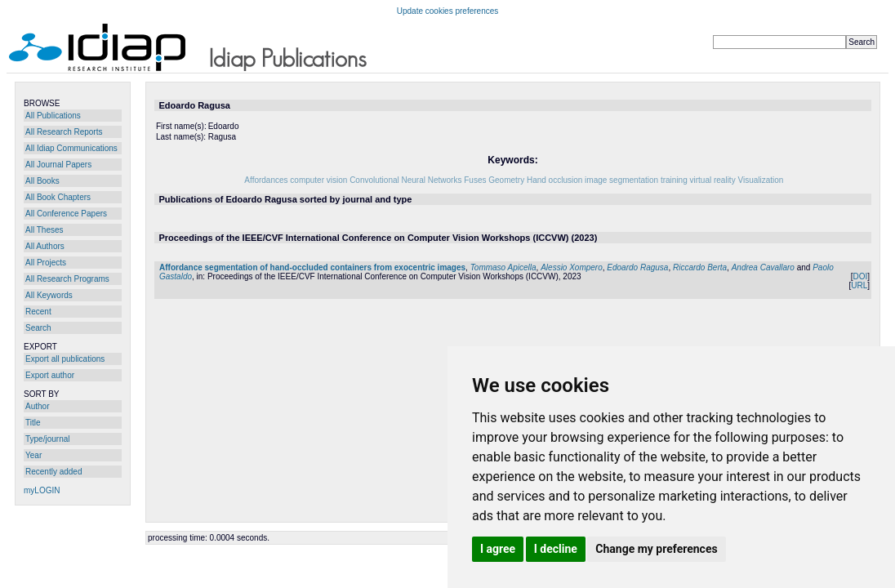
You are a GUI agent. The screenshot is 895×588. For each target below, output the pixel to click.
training (674, 180)
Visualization (760, 180)
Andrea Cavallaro (763, 267)
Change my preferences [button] (656, 549)
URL (859, 285)
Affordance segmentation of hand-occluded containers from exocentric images (312, 267)
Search (38, 328)
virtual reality (713, 180)
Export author (50, 375)
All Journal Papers (58, 165)
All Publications (53, 116)
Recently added (54, 472)
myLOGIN (42, 490)
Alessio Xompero (572, 267)
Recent (38, 312)
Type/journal (47, 439)
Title (33, 423)
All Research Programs (67, 279)
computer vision (318, 180)
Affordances (266, 180)
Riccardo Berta (700, 267)
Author (37, 406)
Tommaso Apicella (503, 267)
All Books (42, 181)
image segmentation (621, 180)
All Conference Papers (66, 214)
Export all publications (65, 359)
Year (33, 455)
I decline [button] (556, 549)
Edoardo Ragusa (637, 267)
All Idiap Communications (71, 148)
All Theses (45, 230)
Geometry (506, 180)
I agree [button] (498, 549)
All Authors (45, 246)
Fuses (475, 180)
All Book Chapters (58, 197)
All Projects (46, 263)
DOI (860, 276)
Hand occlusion (554, 180)
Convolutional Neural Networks (405, 180)
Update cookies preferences (448, 11)
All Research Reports (64, 132)
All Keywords (49, 295)
